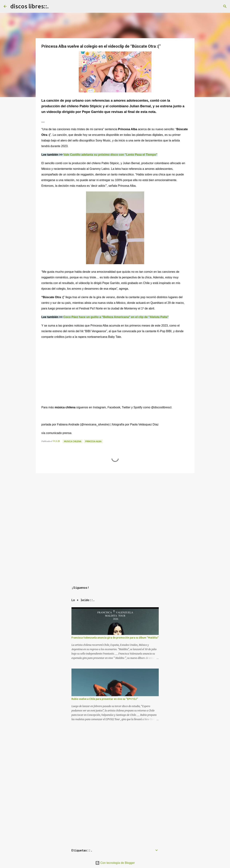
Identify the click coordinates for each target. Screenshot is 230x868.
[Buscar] (225, 6)
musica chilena (73, 441)
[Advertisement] (115, 500)
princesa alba (93, 441)
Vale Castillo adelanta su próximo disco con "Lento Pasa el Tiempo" (110, 155)
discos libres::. (29, 6)
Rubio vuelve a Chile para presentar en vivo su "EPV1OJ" (105, 699)
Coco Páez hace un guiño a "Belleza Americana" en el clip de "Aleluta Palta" (116, 317)
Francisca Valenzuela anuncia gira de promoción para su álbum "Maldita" (115, 638)
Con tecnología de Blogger (115, 863)
